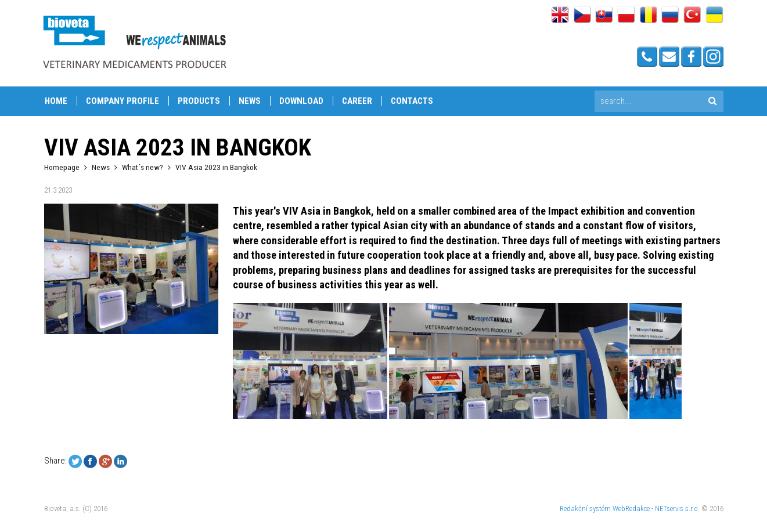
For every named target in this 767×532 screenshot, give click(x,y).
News (250, 101)
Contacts (412, 101)
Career (357, 101)
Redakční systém (585, 509)
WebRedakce (631, 509)
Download (301, 101)
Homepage (62, 167)
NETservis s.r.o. (677, 509)
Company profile (123, 101)
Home (56, 101)
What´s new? (143, 167)
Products (199, 101)
